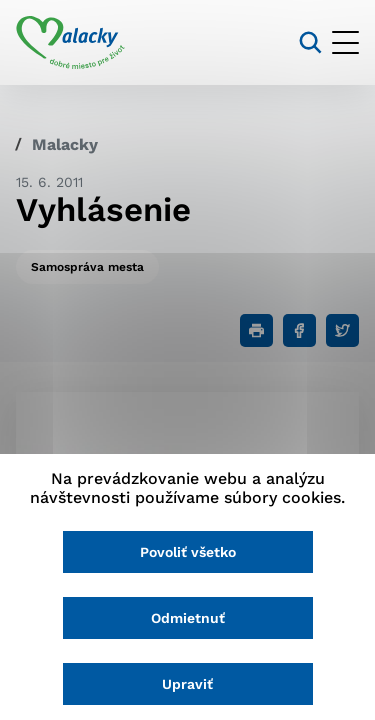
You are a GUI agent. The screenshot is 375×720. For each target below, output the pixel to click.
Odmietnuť (188, 618)
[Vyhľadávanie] (310, 42)
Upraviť (187, 684)
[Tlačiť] (256, 330)
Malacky (65, 144)
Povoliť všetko (188, 552)
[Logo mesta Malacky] (70, 43)
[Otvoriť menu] (345, 42)
